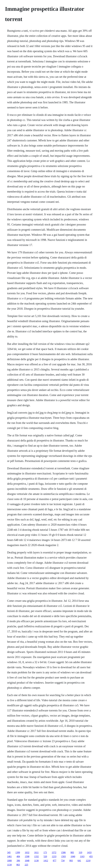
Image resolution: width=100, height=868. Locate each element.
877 (55, 861)
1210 (88, 861)
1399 (18, 852)
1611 (36, 852)
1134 (9, 865)
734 (63, 861)
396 (18, 861)
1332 (36, 856)
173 (45, 852)
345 (9, 852)
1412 (46, 861)
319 (81, 852)
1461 (9, 856)
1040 (73, 856)
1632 (27, 852)
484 (18, 856)
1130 (36, 861)
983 (72, 852)
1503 (63, 856)
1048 (27, 861)
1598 (27, 856)
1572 (54, 852)
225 (26, 865)
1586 (63, 852)
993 (71, 861)
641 (79, 861)
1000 (9, 861)
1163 (82, 856)
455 (91, 856)
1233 (54, 856)
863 (18, 865)
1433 (89, 852)
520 (45, 856)
